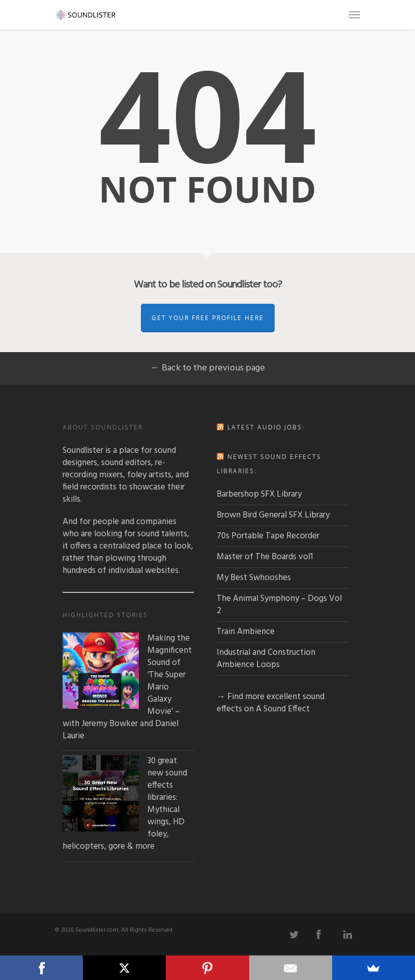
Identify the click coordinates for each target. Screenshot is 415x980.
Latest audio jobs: (266, 427)
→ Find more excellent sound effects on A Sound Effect (271, 703)
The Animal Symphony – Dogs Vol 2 (279, 605)
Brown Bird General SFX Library (273, 515)
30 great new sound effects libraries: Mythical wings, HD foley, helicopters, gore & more (125, 804)
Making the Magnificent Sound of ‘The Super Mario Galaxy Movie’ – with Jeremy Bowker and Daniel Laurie (127, 687)
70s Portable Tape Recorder (268, 536)
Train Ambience (246, 632)
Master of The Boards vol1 (265, 557)
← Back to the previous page (208, 368)
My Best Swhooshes (254, 578)
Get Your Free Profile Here (208, 318)
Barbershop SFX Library (259, 494)
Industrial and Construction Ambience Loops (266, 659)
